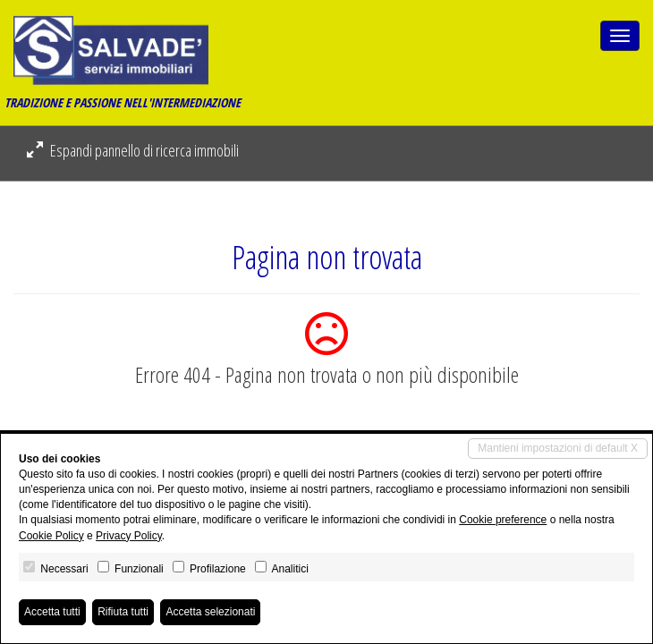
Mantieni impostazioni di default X (558, 448)
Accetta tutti (52, 612)
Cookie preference (503, 520)
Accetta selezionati (210, 612)
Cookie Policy (51, 536)
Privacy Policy (129, 536)
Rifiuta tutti (123, 612)
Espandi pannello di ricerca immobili (133, 150)
